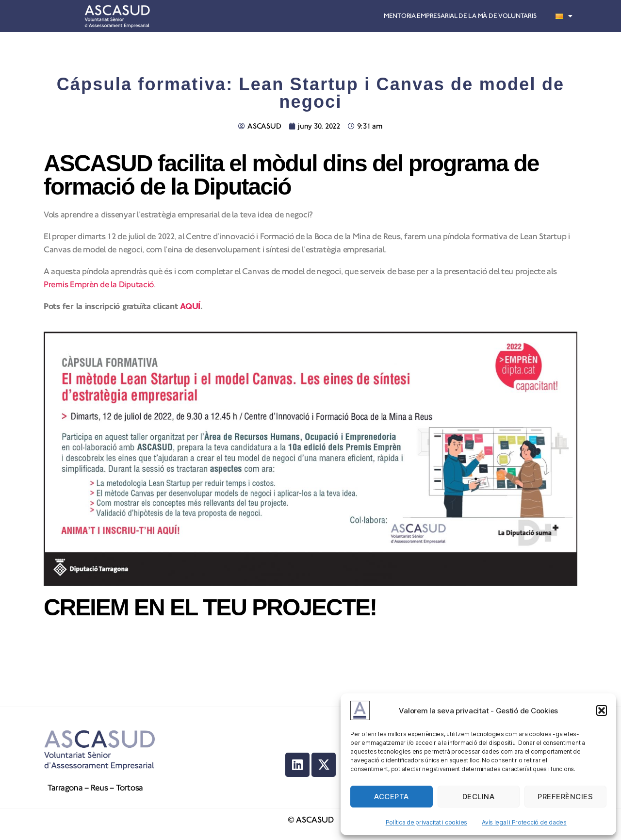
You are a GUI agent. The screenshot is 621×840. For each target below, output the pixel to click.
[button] (602, 710)
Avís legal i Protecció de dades (524, 822)
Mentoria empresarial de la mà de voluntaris (460, 16)
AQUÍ (190, 306)
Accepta (392, 797)
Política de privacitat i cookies (426, 822)
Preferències (565, 797)
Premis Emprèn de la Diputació (99, 285)
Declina (479, 797)
